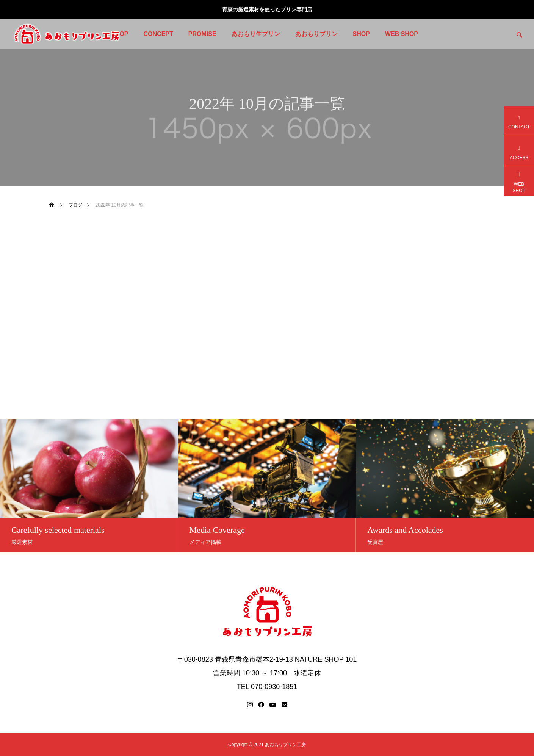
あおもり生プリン (256, 34)
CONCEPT (158, 34)
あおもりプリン (316, 34)
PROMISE (202, 34)
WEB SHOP (402, 34)
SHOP (361, 34)
